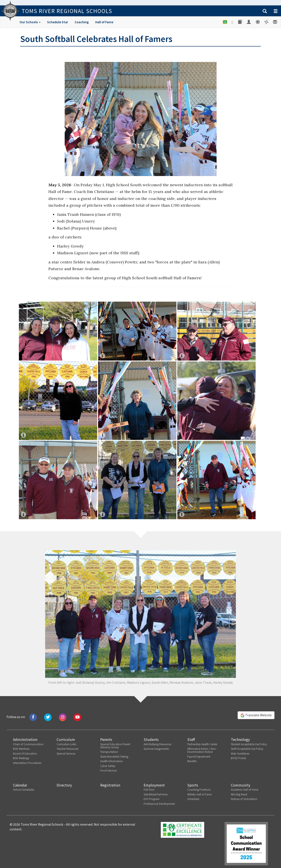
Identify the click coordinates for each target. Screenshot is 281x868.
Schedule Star (58, 22)
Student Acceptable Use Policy (249, 744)
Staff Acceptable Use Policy (247, 749)
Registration (110, 785)
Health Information (112, 761)
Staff (191, 739)
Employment (154, 785)
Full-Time (149, 789)
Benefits (192, 761)
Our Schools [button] (30, 22)
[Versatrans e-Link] (267, 22)
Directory (64, 785)
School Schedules (24, 789)
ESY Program (152, 799)
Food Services (108, 770)
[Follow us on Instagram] (63, 717)
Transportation (109, 752)
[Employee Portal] (249, 22)
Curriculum (66, 739)
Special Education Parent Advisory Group (115, 746)
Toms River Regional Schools (67, 11)
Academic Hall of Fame (245, 789)
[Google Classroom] (225, 22)
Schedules (193, 799)
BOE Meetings (21, 758)
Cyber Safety (108, 766)
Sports (193, 785)
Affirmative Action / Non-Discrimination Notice (202, 750)
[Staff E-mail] (275, 22)
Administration (25, 739)
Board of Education (25, 753)
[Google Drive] (233, 22)
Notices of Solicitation (244, 799)
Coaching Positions (199, 789)
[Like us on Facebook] (33, 717)
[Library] (240, 22)
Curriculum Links (66, 744)
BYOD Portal (238, 758)
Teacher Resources (67, 749)
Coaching (82, 22)
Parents (106, 739)
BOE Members (21, 749)
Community (241, 785)
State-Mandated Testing (114, 756)
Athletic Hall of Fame (199, 794)
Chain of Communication (28, 744)
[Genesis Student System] (258, 22)
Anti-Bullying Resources (157, 744)
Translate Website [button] (256, 715)
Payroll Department (199, 756)
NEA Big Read (239, 794)
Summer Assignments (156, 749)
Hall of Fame (104, 22)
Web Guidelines (240, 753)
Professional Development (159, 804)
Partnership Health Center (202, 744)
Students (151, 739)
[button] (265, 11)
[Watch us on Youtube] (77, 717)
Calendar (20, 785)
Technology (240, 739)
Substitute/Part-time (156, 794)
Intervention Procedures (27, 763)
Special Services (66, 753)
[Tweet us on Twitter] (48, 717)
